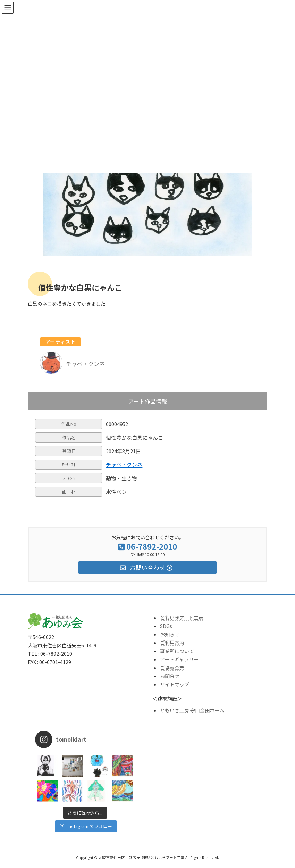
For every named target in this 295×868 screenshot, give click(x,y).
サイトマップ (175, 684)
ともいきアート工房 (182, 618)
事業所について (177, 651)
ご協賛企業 (172, 668)
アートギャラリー (179, 659)
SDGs (166, 626)
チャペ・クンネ (124, 465)
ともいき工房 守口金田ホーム (192, 710)
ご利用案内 (172, 643)
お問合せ (170, 676)
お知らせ (170, 634)
